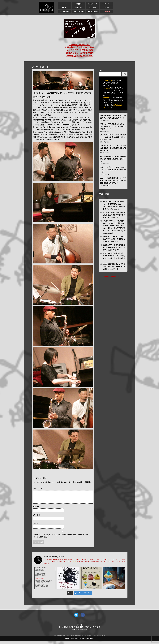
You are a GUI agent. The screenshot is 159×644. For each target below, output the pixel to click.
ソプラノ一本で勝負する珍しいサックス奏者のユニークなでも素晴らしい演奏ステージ (113, 126)
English (107, 11)
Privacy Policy (86, 638)
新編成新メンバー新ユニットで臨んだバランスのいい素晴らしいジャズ (114, 239)
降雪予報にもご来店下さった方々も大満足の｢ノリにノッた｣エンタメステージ (114, 256)
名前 (36, 509)
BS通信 (65, 8)
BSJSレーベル (79, 11)
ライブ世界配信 (93, 11)
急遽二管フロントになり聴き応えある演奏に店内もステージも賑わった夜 (114, 247)
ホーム (65, 4)
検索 (100, 71)
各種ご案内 (79, 8)
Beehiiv (121, 258)
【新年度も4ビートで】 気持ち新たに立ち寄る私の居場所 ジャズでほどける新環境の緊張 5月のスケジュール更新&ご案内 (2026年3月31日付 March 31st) (80, 50)
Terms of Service (97, 638)
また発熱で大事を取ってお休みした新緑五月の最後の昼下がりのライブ (114, 215)
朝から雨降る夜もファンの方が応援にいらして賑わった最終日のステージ (113, 159)
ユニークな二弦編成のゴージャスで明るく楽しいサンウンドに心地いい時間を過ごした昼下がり (113, 180)
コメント (38, 489)
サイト (36, 526)
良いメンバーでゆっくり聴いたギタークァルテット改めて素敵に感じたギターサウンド (113, 137)
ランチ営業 (93, 8)
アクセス (107, 8)
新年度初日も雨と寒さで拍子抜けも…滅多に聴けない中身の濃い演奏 (114, 266)
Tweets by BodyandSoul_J (113, 276)
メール (37, 518)
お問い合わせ (65, 11)
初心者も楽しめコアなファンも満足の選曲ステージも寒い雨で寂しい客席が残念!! (113, 148)
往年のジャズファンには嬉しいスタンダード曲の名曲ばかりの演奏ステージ (113, 170)
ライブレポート (107, 4)
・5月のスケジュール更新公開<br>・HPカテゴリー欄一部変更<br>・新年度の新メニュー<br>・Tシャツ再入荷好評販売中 (114, 226)
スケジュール (93, 4)
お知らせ (79, 4)
